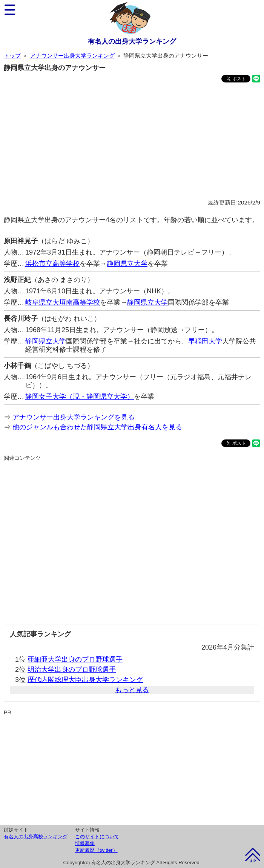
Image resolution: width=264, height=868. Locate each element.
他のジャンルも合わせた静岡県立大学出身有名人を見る (97, 427)
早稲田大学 (205, 341)
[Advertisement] (132, 142)
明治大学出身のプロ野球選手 (72, 670)
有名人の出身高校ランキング (36, 837)
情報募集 (85, 843)
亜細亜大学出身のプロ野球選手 (75, 659)
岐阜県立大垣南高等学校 (63, 302)
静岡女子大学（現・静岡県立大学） (80, 397)
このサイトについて (97, 837)
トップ (12, 56)
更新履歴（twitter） (96, 850)
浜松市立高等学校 (52, 264)
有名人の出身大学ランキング (132, 41)
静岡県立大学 (127, 264)
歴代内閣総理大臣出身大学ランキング (85, 680)
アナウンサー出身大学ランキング (72, 56)
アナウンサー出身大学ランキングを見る (74, 417)
